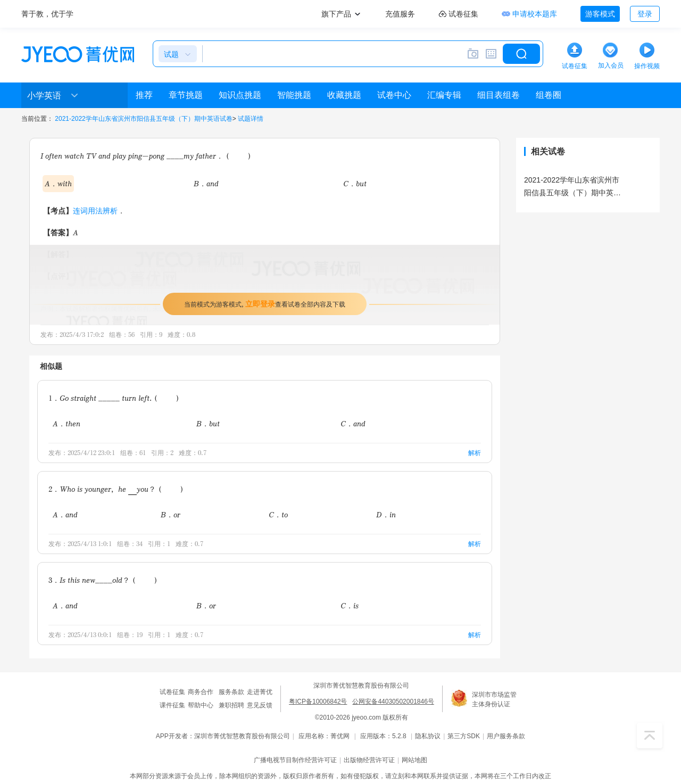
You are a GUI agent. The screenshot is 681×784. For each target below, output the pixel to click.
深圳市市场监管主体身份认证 (494, 699)
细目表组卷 (499, 95)
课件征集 (172, 705)
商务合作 (201, 692)
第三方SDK (464, 736)
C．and (353, 423)
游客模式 (600, 14)
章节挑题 (186, 95)
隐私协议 (428, 736)
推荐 (144, 95)
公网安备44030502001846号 (393, 702)
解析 (475, 453)
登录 (645, 14)
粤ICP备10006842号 (318, 702)
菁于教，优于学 (47, 14)
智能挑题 (294, 95)
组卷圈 (549, 95)
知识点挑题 (240, 95)
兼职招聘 (231, 705)
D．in (386, 514)
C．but (355, 183)
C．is (350, 605)
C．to (278, 514)
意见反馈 (260, 705)
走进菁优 (260, 692)
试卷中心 (394, 95)
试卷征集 (172, 692)
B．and (206, 183)
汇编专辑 (444, 95)
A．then (67, 423)
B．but (208, 423)
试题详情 (251, 119)
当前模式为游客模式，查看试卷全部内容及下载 (265, 304)
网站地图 (414, 760)
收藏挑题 (344, 95)
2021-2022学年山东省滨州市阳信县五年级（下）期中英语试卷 (143, 119)
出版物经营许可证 (369, 760)
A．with (58, 183)
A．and (65, 514)
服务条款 (231, 692)
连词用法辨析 (95, 211)
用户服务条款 (506, 736)
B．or (171, 514)
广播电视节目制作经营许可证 (295, 760)
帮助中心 (201, 705)
